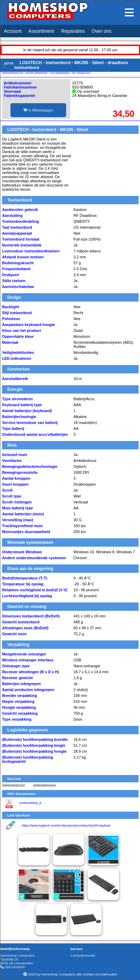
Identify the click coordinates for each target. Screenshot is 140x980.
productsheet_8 (30, 803)
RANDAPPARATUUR (13, 73)
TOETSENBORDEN (60, 73)
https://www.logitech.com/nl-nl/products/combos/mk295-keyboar (66, 826)
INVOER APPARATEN (36, 73)
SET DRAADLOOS (81, 73)
